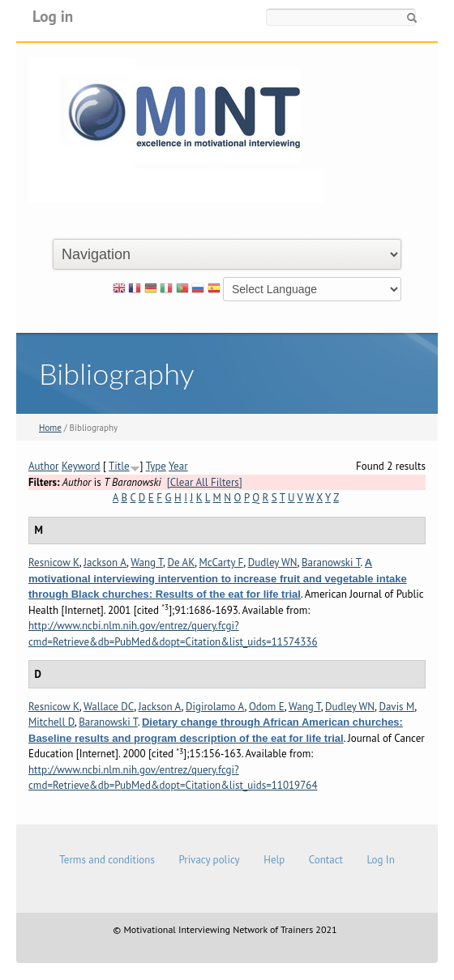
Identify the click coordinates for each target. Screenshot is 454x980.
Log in (53, 16)
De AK (181, 562)
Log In (380, 860)
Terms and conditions (107, 860)
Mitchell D (51, 722)
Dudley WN (273, 562)
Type (156, 466)
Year (178, 466)
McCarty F (221, 562)
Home (50, 428)
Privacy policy (209, 860)
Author (44, 466)
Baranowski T (331, 562)
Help (274, 860)
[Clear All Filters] (205, 482)
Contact (326, 860)
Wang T (147, 562)
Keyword (81, 466)
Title (119, 466)
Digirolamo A (215, 707)
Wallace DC (109, 707)
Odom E (267, 707)
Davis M (396, 707)
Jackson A (105, 562)
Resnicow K (54, 562)
